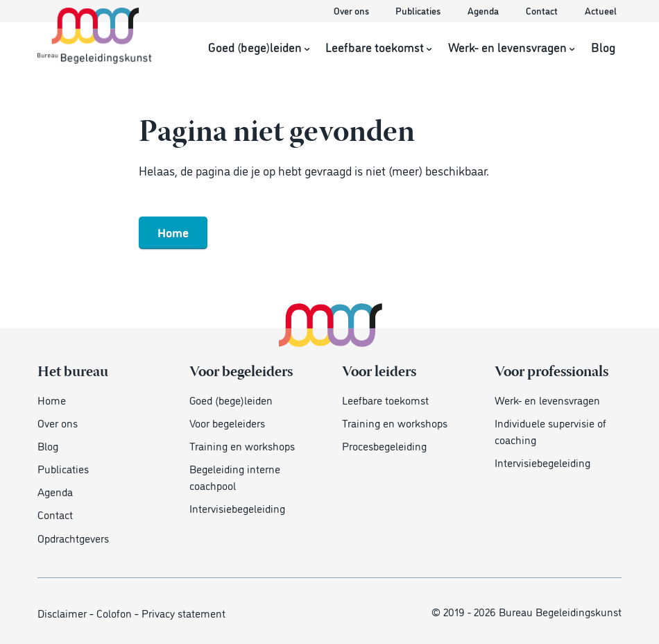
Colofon (114, 613)
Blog (603, 47)
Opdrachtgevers (73, 538)
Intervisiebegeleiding (237, 508)
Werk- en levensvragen (511, 47)
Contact (543, 10)
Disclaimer (62, 613)
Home (173, 232)
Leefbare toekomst (378, 47)
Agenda (484, 10)
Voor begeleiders (227, 423)
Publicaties (419, 10)
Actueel (601, 10)
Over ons (352, 10)
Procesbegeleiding (384, 446)
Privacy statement (183, 613)
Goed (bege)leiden (259, 47)
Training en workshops (242, 446)
